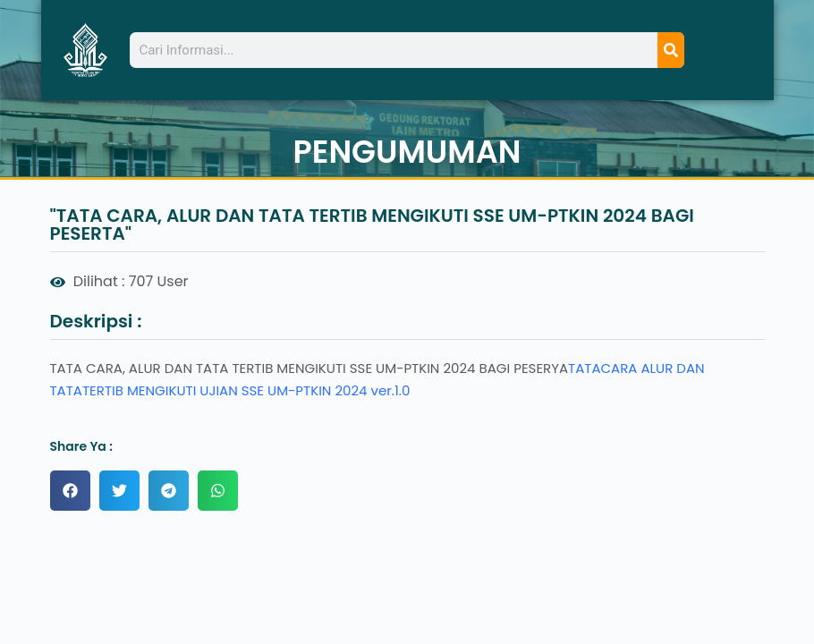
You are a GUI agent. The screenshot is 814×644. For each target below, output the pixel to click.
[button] (70, 491)
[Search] (671, 50)
